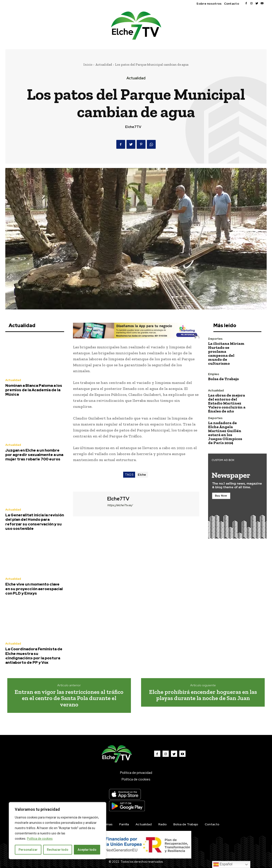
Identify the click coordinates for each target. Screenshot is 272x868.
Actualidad (104, 65)
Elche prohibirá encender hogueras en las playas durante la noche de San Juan (203, 695)
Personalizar (28, 850)
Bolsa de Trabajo (223, 379)
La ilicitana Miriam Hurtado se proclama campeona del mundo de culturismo (226, 353)
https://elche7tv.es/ (120, 505)
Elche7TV (133, 127)
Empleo (214, 374)
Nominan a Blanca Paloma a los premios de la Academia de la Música (34, 390)
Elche (142, 475)
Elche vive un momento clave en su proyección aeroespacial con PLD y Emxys (34, 589)
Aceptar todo (87, 850)
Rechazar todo (58, 850)
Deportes (215, 339)
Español (223, 864)
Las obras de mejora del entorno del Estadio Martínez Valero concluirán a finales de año (227, 403)
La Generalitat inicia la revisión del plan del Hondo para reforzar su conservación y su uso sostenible (35, 522)
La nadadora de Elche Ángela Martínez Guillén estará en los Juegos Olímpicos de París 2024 (225, 433)
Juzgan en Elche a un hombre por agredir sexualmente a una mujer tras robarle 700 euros (34, 455)
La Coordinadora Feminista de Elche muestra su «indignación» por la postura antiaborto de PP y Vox (34, 656)
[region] (57, 831)
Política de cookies (40, 839)
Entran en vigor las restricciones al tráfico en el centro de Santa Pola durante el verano (69, 698)
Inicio (88, 65)
